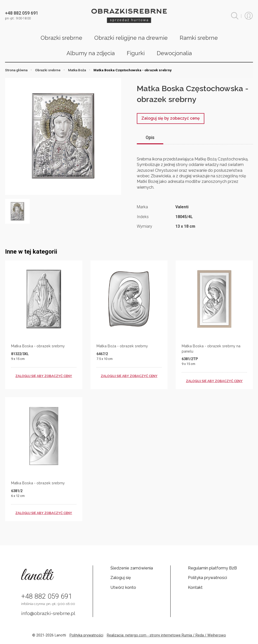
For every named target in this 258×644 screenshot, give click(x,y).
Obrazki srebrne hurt (129, 16)
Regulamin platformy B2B (212, 568)
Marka (142, 207)
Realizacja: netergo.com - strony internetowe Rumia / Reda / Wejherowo (166, 635)
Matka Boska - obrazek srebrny (38, 346)
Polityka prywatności (207, 578)
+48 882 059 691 (47, 596)
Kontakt (195, 587)
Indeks (143, 217)
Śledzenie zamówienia (132, 568)
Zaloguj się (121, 578)
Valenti (182, 207)
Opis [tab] (150, 138)
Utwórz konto (123, 587)
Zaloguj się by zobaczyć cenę (171, 118)
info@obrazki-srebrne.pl (48, 613)
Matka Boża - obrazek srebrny (122, 346)
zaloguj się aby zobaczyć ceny (44, 376)
